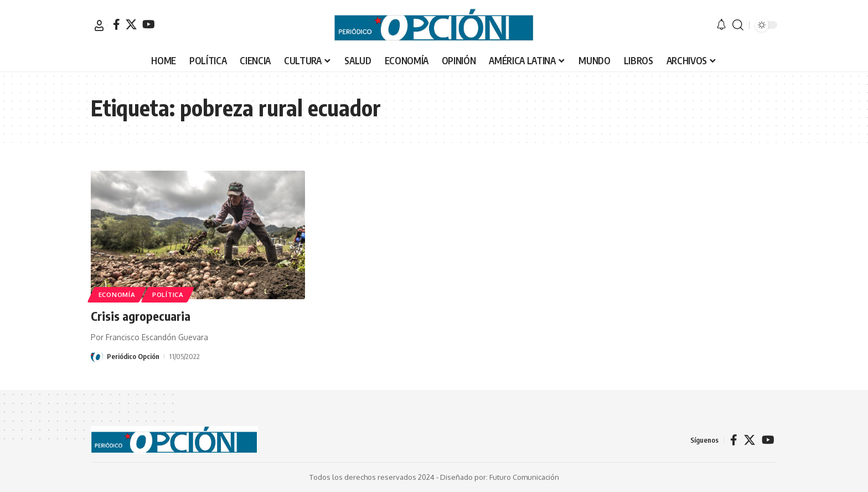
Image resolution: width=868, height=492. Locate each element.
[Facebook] (117, 24)
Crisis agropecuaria (141, 316)
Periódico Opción (133, 356)
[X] (131, 24)
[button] (99, 25)
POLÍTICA (168, 294)
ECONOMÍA (117, 294)
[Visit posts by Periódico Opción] (97, 356)
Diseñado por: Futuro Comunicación (500, 477)
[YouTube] (149, 24)
